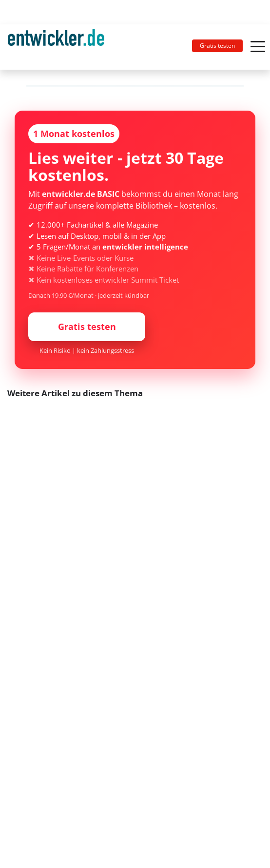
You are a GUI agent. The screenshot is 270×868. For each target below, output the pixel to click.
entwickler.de (56, 49)
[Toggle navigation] (60, 47)
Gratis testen (217, 46)
